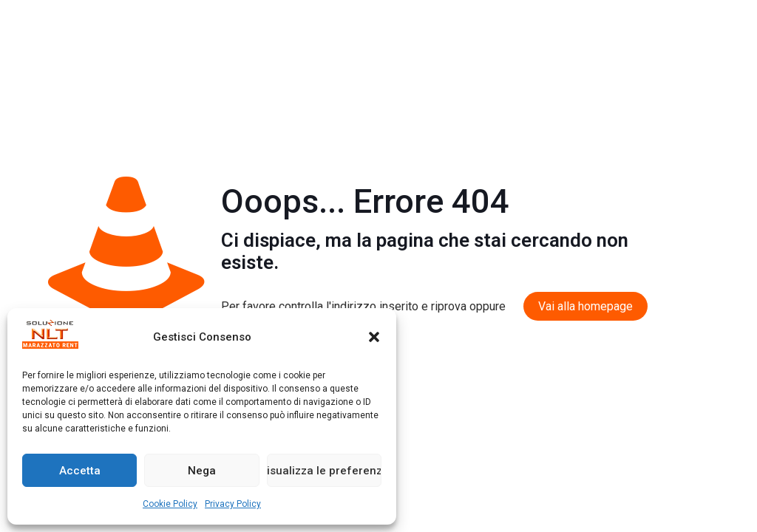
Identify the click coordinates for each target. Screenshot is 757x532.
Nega (202, 471)
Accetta (80, 471)
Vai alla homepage (585, 306)
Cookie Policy (170, 504)
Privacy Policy (233, 504)
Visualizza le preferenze (324, 471)
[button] (374, 337)
